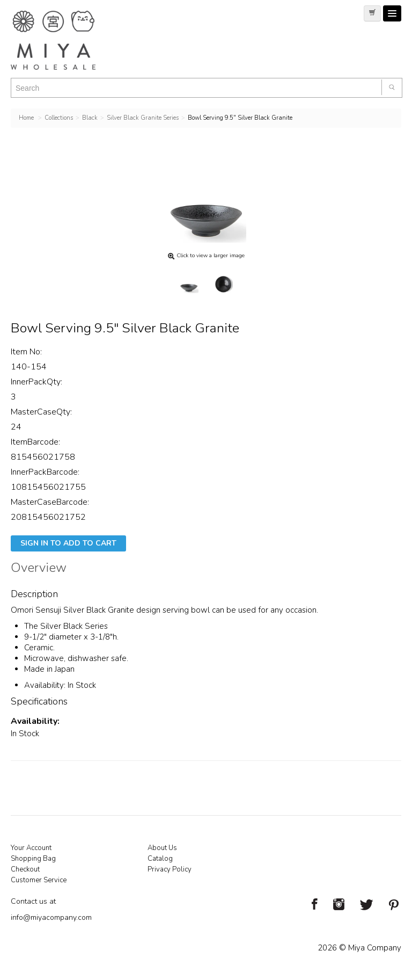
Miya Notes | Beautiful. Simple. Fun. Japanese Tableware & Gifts (64, 40)
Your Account (31, 848)
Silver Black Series (74, 626)
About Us (162, 848)
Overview (39, 569)
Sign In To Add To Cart (68, 543)
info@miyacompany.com (51, 917)
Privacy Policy (170, 869)
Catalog (160, 859)
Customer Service (39, 880)
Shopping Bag (33, 859)
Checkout (25, 869)
